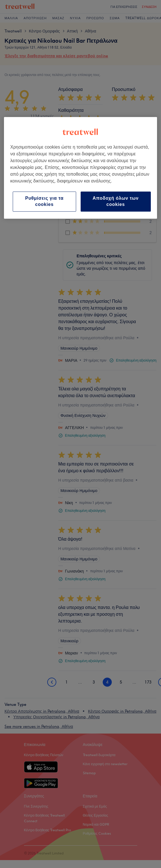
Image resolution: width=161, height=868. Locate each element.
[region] (80, 168)
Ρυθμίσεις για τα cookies (44, 201)
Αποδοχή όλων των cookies (116, 201)
